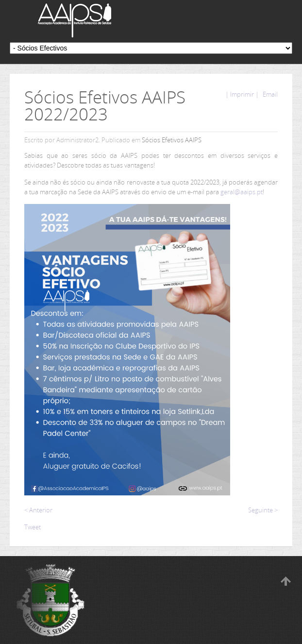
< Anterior (38, 510)
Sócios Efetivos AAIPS (172, 140)
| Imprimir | (242, 94)
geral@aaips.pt (242, 192)
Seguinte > (263, 510)
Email (269, 94)
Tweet (33, 527)
